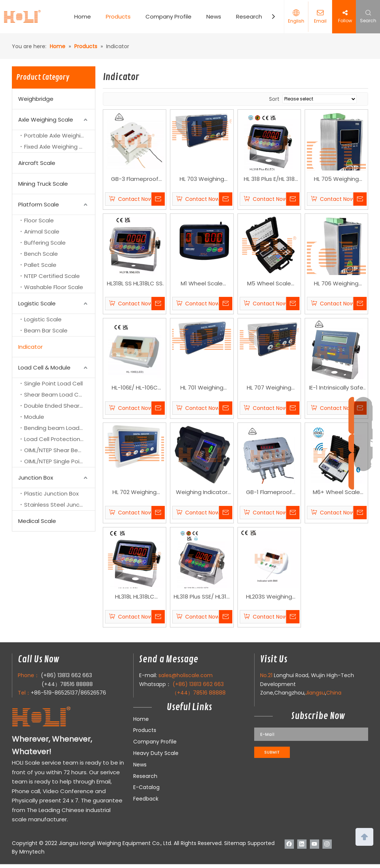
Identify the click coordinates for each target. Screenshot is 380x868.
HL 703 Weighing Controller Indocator (202, 179)
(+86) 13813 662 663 (66, 675)
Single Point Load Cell (53, 383)
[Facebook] (289, 844)
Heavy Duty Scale (156, 753)
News (214, 16)
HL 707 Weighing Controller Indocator (269, 388)
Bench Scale (41, 254)
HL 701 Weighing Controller (202, 388)
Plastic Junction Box (51, 493)
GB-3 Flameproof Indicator (135, 179)
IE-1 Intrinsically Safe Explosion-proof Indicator (336, 388)
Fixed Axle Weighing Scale (59, 147)
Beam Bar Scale (46, 330)
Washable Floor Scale (54, 287)
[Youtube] (315, 844)
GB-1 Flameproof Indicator (269, 493)
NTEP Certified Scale (52, 276)
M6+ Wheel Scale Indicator (336, 493)
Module (34, 417)
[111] (311, 743)
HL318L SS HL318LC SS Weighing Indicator (135, 284)
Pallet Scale (40, 265)
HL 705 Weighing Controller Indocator (336, 179)
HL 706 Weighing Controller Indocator (336, 284)
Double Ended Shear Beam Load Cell (60, 406)
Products (118, 16)
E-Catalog (146, 787)
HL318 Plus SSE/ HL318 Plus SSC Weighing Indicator (202, 597)
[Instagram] (327, 844)
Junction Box (36, 478)
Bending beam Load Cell (58, 428)
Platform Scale (39, 204)
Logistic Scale (37, 303)
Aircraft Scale (37, 163)
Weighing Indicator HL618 (202, 493)
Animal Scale (42, 231)
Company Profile (168, 16)
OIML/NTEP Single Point (55, 461)
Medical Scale (37, 521)
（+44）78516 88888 (199, 693)
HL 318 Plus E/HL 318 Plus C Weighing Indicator (269, 179)
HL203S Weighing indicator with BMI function (269, 597)
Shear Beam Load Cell (54, 395)
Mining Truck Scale (43, 184)
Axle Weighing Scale (46, 120)
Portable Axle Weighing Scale (60, 135)
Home (83, 16)
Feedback (146, 799)
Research (249, 16)
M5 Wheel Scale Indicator (269, 284)
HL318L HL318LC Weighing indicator (135, 597)
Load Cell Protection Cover (60, 439)
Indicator (30, 347)
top (364, 836)
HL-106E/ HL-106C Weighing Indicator (135, 388)
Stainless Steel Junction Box (60, 505)
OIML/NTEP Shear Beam (56, 450)
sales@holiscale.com (186, 675)
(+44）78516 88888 (67, 684)
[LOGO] (56, 717)
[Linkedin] (302, 844)
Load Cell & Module (44, 367)
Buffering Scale (45, 243)
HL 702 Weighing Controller (135, 493)
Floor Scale (39, 220)
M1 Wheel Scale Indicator (202, 284)
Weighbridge (36, 99)
